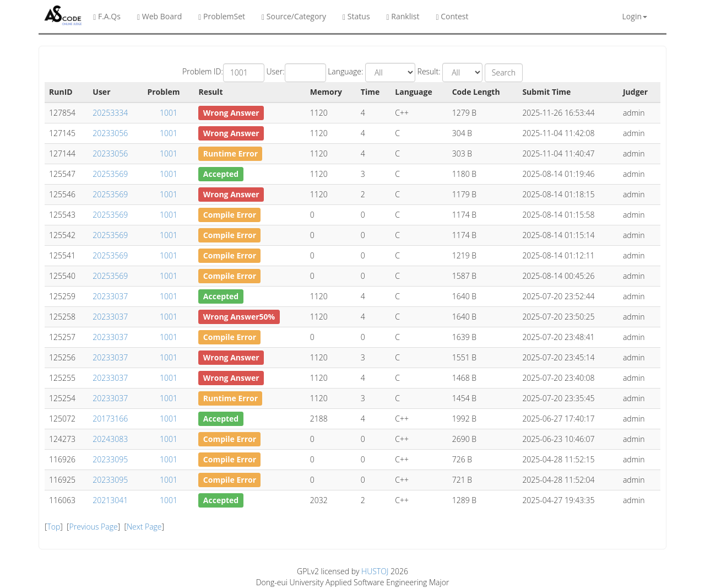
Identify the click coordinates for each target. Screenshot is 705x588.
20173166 (110, 419)
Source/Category (294, 16)
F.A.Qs (107, 16)
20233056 (110, 133)
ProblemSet (222, 16)
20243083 (110, 439)
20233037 (110, 296)
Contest (452, 16)
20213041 (110, 500)
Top (53, 527)
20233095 (110, 459)
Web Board (159, 16)
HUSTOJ (375, 571)
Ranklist (403, 16)
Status (356, 16)
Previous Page (94, 527)
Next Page (144, 527)
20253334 (110, 113)
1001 (169, 113)
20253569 (110, 174)
